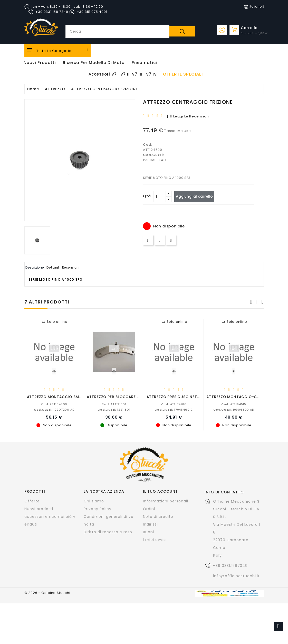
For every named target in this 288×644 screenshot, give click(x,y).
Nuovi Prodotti (40, 63)
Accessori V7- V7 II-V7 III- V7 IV (123, 74)
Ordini (149, 509)
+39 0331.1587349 (230, 565)
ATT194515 (234, 404)
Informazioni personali (166, 501)
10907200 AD (54, 409)
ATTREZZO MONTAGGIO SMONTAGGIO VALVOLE (72, 397)
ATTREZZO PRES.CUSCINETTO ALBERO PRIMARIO (192, 397)
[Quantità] (160, 197)
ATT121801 (114, 404)
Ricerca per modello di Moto (94, 63)
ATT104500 (54, 404)
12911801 (114, 409)
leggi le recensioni (190, 116)
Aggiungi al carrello (197, 196)
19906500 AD (234, 409)
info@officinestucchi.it (236, 576)
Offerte (32, 501)
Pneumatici (144, 63)
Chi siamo (94, 501)
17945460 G (174, 409)
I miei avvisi (155, 539)
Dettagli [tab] (66, 267)
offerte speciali (183, 74)
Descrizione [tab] (39, 267)
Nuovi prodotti (39, 509)
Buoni (148, 532)
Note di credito (158, 516)
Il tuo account (160, 491)
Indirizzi (150, 524)
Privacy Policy (98, 509)
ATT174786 (174, 404)
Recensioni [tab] (92, 267)
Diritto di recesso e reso (108, 532)
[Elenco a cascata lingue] (254, 7)
